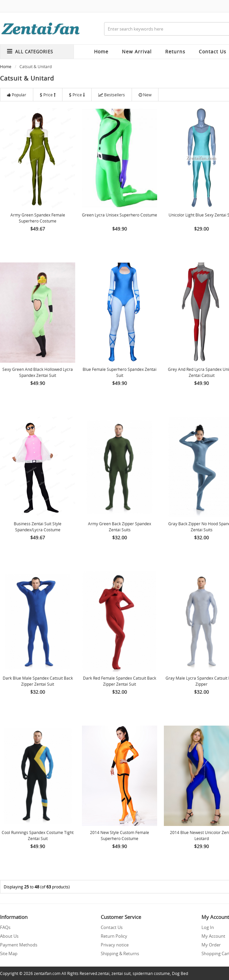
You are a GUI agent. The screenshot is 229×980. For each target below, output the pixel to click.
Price (48, 95)
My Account (213, 936)
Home (101, 52)
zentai (104, 973)
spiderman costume (151, 973)
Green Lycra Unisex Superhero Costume (120, 215)
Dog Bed (180, 973)
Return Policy (114, 936)
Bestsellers (112, 95)
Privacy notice (115, 945)
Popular (17, 95)
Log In (208, 927)
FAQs (5, 927)
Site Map (9, 953)
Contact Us (112, 927)
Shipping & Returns (120, 953)
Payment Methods (19, 945)
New (145, 95)
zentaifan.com (47, 973)
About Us (9, 936)
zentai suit (121, 973)
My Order (211, 945)
